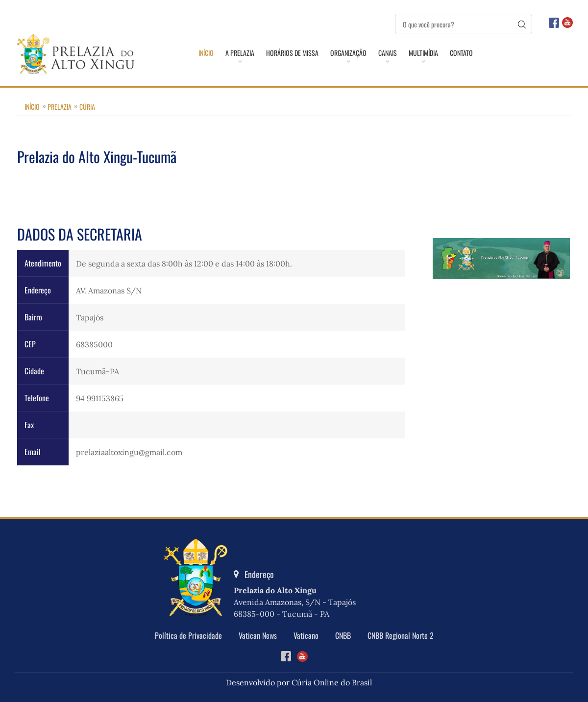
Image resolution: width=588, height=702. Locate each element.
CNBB (343, 635)
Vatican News (258, 635)
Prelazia (60, 107)
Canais (388, 53)
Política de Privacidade (188, 635)
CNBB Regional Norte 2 (401, 635)
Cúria (87, 107)
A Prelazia (240, 53)
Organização (348, 53)
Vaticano (306, 635)
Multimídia (423, 53)
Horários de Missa (292, 53)
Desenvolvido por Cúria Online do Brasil (299, 682)
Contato (461, 53)
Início (206, 53)
